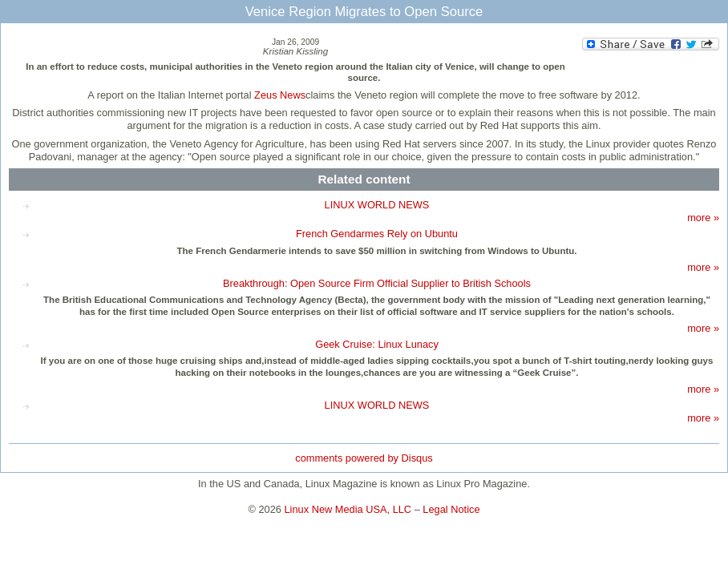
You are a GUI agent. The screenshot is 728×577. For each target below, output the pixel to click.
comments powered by (364, 458)
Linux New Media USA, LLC (348, 509)
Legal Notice (451, 509)
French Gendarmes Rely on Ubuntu (377, 234)
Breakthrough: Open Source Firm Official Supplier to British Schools (377, 283)
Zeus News (280, 95)
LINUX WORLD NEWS (377, 205)
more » (703, 218)
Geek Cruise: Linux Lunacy (377, 344)
